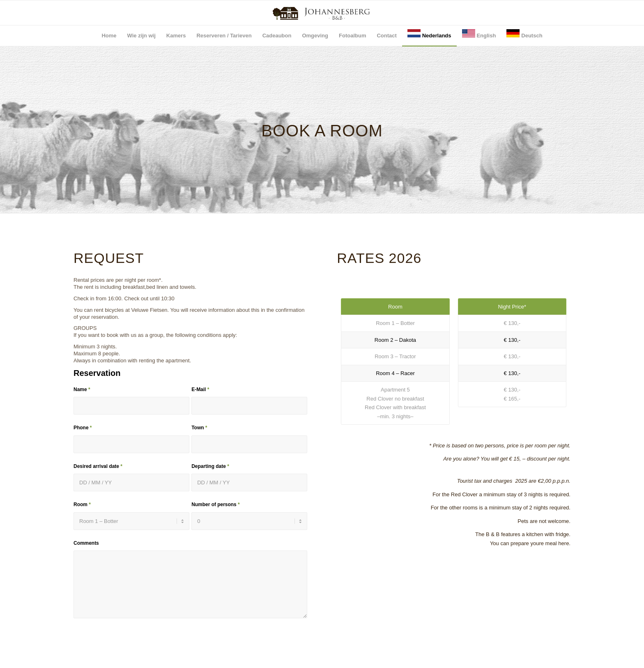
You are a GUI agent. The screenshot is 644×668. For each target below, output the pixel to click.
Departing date (210, 466)
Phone (83, 428)
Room (82, 504)
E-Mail (200, 389)
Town (199, 428)
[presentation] (136, 650)
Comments (86, 543)
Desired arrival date (98, 466)
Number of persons (216, 504)
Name (82, 389)
